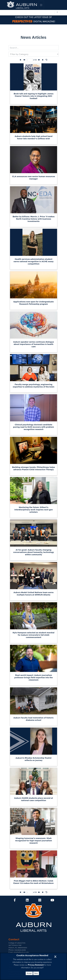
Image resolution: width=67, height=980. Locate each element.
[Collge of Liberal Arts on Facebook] (15, 901)
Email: (11, 952)
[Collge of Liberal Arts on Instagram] (40, 901)
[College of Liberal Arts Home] (22, 5)
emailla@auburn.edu (21, 952)
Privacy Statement (36, 965)
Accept (29, 973)
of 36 (35, 60)
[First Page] (20, 60)
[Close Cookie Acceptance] (55, 956)
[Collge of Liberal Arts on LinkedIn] (27, 901)
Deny (36, 973)
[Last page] (43, 60)
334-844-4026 (20, 950)
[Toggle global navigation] (41, 5)
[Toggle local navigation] (57, 13)
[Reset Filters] (46, 60)
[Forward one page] (39, 60)
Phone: (11, 950)
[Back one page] (24, 60)
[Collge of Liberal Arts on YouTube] (52, 901)
